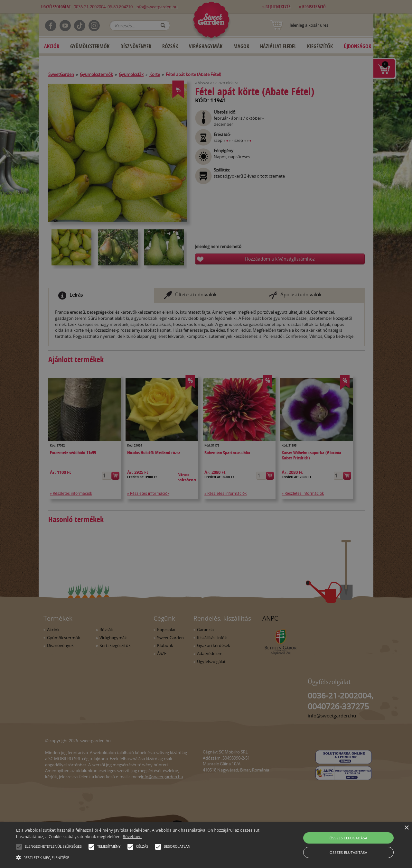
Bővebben (132, 837)
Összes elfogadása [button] (349, 838)
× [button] (406, 828)
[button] (19, 847)
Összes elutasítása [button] (348, 852)
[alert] (206, 434)
